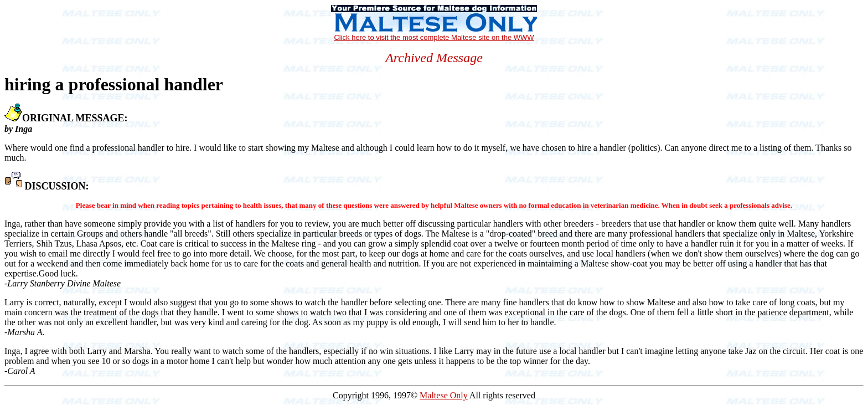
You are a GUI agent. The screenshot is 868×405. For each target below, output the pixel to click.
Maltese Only (444, 395)
